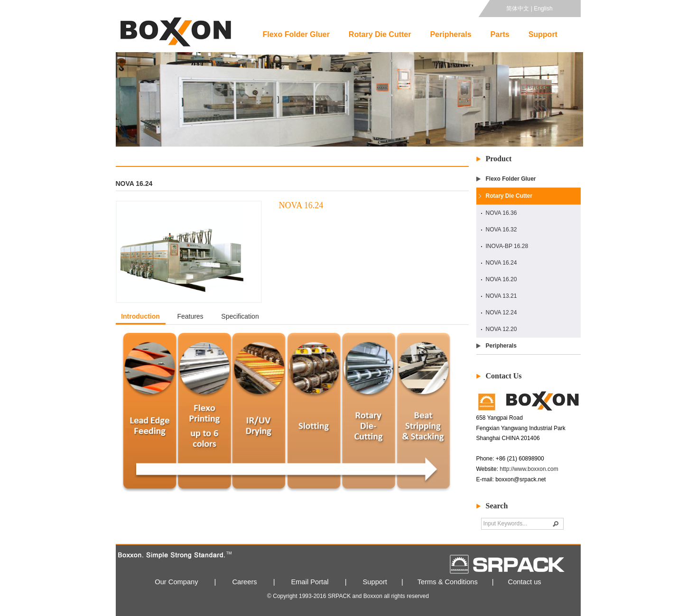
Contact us (525, 582)
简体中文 (518, 9)
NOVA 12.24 (501, 313)
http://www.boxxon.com (529, 469)
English (543, 9)
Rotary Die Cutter (380, 34)
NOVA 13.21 (501, 296)
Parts (500, 34)
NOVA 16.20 (501, 279)
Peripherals (450, 34)
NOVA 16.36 (501, 213)
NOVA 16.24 (501, 263)
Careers (245, 582)
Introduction (140, 316)
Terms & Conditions (448, 582)
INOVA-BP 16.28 (507, 246)
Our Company (176, 582)
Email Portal (310, 582)
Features (190, 316)
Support (543, 34)
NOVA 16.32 (501, 230)
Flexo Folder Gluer (296, 34)
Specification (240, 316)
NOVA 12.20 (501, 329)
